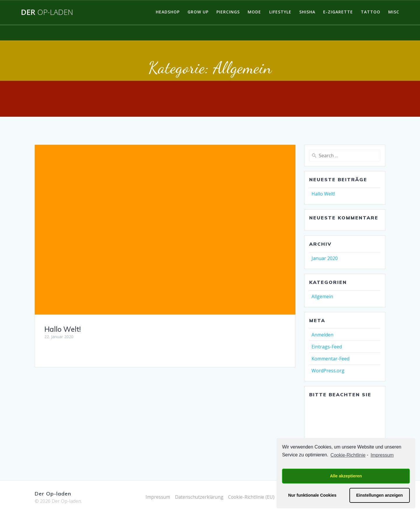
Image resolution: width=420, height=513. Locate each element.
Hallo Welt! (63, 329)
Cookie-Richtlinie (348, 455)
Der (47, 12)
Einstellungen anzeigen (379, 495)
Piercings (228, 12)
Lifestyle (280, 12)
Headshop (168, 12)
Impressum (157, 497)
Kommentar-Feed (330, 359)
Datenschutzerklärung (199, 497)
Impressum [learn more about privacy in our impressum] (382, 455)
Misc (394, 12)
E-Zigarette (338, 12)
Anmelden (322, 335)
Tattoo (371, 12)
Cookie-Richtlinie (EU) (252, 497)
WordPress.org (328, 371)
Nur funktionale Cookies (312, 495)
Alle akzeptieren (346, 476)
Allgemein (322, 296)
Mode (254, 12)
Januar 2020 (325, 258)
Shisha (307, 12)
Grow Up (198, 12)
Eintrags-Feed (327, 347)
